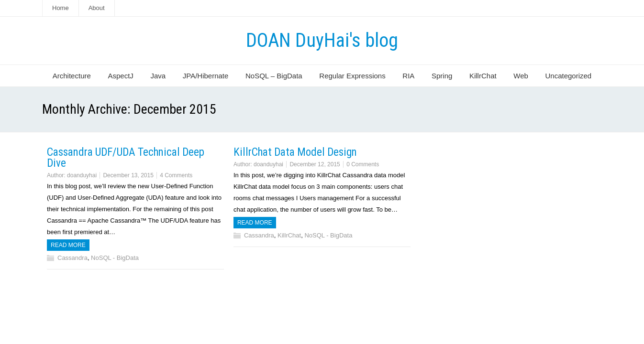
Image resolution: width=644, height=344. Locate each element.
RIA (408, 76)
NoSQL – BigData (274, 76)
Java (158, 76)
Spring (442, 76)
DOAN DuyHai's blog (322, 40)
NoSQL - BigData (115, 258)
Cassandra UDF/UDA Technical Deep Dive (126, 158)
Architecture (72, 76)
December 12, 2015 (315, 164)
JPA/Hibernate (206, 76)
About (97, 8)
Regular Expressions (352, 76)
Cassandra (72, 258)
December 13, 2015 (128, 175)
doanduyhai (82, 175)
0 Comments (363, 164)
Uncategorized (568, 76)
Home (61, 8)
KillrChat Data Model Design (295, 152)
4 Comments (176, 175)
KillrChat (483, 76)
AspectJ (120, 76)
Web (521, 76)
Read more (68, 245)
